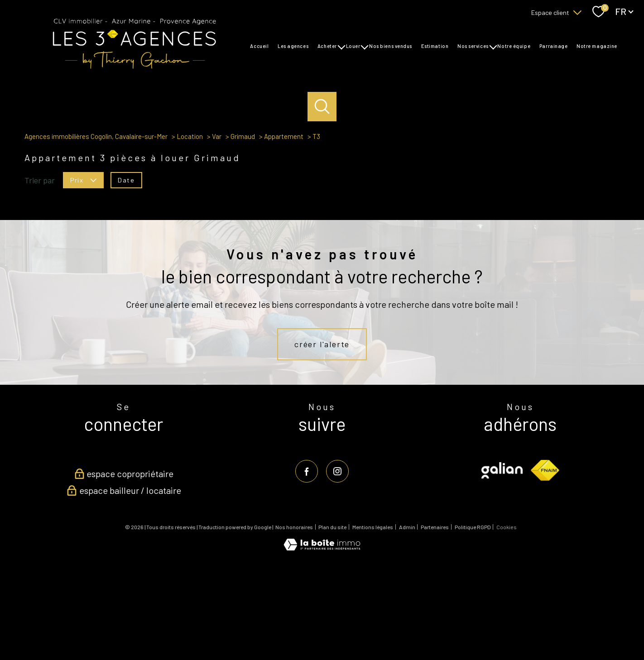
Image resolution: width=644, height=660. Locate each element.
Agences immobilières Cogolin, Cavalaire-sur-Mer (96, 234)
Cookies (507, 625)
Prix (83, 277)
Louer (353, 46)
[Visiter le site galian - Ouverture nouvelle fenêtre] (502, 568)
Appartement (284, 234)
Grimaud (243, 234)
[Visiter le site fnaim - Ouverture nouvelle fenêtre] (545, 568)
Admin (407, 625)
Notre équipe (514, 46)
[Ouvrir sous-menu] (341, 46)
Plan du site (332, 625)
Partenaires (435, 625)
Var (217, 234)
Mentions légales (373, 625)
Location (190, 234)
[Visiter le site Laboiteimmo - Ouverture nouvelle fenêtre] (322, 645)
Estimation (435, 46)
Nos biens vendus (391, 46)
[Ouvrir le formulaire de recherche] (322, 107)
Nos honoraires (294, 625)
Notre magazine (597, 46)
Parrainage (554, 46)
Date (126, 277)
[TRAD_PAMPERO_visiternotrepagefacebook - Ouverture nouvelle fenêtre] (307, 569)
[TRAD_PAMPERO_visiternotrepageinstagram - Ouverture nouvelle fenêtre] (337, 569)
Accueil (259, 46)
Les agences (293, 46)
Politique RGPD (473, 625)
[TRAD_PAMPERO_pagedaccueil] (134, 68)
